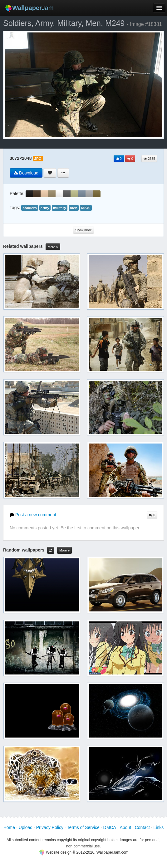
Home (9, 827)
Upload (26, 827)
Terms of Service (83, 827)
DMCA (110, 827)
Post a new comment (33, 515)
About (125, 827)
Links (159, 827)
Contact (142, 827)
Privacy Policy (50, 827)
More (53, 247)
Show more (83, 230)
